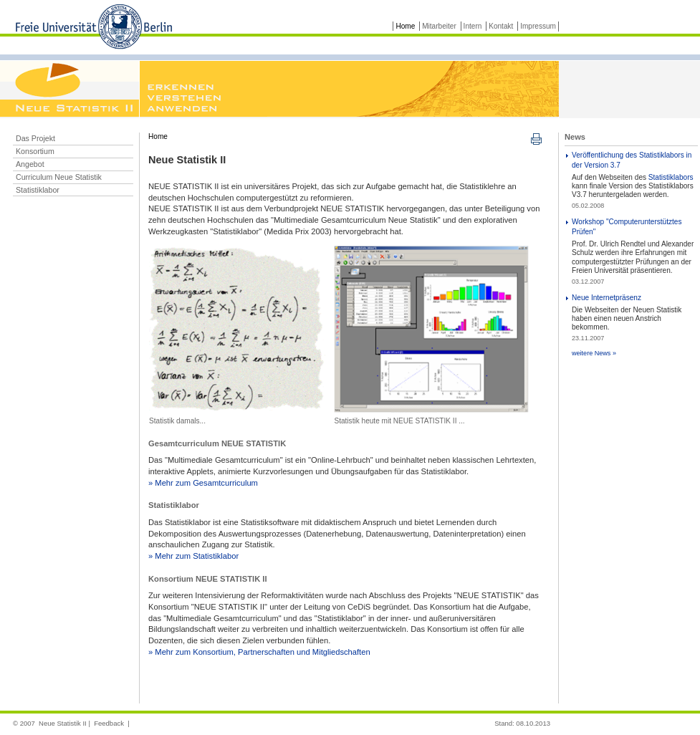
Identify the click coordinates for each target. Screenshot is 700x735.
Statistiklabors (671, 177)
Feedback (110, 723)
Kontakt (502, 26)
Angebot (30, 164)
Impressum (538, 26)
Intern (473, 26)
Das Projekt (35, 138)
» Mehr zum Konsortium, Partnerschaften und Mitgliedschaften (259, 652)
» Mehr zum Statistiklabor (193, 556)
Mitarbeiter (439, 26)
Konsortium (35, 151)
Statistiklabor (38, 190)
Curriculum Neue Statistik (59, 177)
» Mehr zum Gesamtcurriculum (203, 483)
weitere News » (594, 353)
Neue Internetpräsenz (606, 298)
